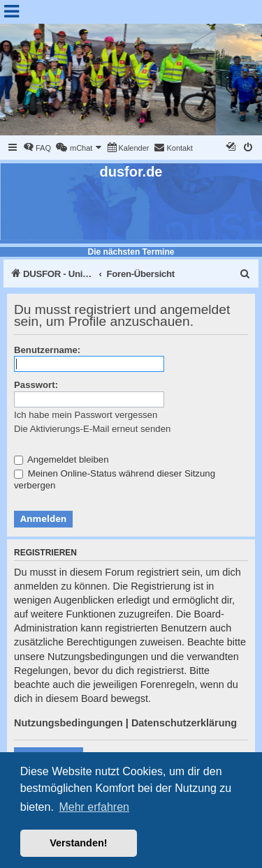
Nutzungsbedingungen (68, 723)
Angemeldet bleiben (61, 459)
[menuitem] (37, 148)
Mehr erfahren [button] (94, 807)
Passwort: (36, 385)
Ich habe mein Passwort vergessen (86, 415)
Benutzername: (47, 350)
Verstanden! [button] (78, 843)
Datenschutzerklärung (184, 723)
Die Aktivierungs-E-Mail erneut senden (92, 429)
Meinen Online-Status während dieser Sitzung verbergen (115, 479)
